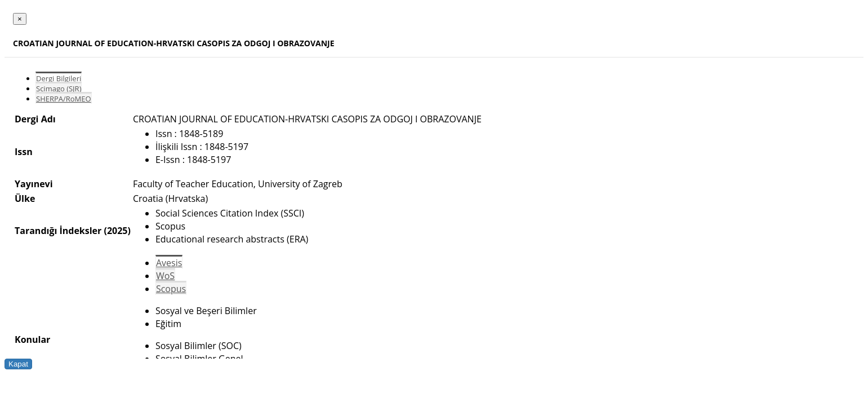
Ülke (25, 198)
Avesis (169, 263)
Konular (32, 339)
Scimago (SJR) (59, 89)
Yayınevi (34, 184)
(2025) (117, 231)
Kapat (18, 364)
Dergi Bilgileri (59, 78)
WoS (165, 276)
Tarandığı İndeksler (58, 231)
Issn (24, 152)
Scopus (171, 289)
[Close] (20, 19)
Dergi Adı (35, 119)
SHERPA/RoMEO (64, 99)
